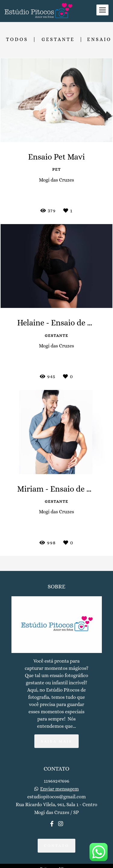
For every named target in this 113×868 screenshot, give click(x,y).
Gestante (58, 40)
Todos (17, 40)
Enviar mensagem (59, 793)
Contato (57, 849)
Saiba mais (56, 745)
